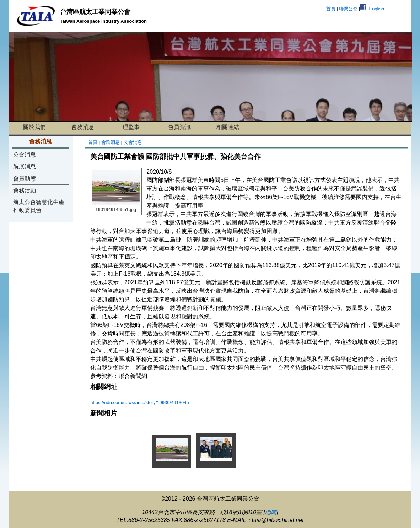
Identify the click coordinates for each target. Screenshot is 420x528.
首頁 (331, 9)
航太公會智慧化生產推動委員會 (39, 206)
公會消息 (25, 155)
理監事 (131, 127)
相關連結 (228, 127)
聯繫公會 (348, 9)
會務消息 (83, 127)
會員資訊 (179, 127)
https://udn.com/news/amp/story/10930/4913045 (140, 402)
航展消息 (25, 166)
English (376, 9)
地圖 (271, 512)
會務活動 (25, 190)
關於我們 (34, 127)
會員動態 (25, 179)
